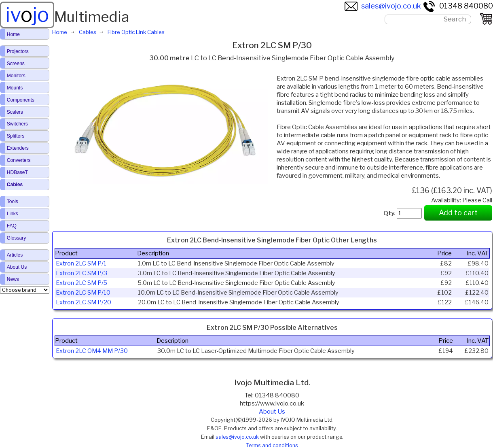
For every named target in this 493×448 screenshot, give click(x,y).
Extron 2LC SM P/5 (81, 283)
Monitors (16, 76)
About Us (272, 412)
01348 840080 (458, 6)
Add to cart (458, 213)
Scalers (15, 112)
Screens (16, 64)
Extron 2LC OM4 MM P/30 (92, 351)
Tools (13, 202)
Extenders (18, 148)
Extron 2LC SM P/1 (81, 263)
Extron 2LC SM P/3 (81, 273)
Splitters (16, 136)
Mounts (15, 88)
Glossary (16, 238)
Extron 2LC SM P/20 (84, 302)
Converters (19, 160)
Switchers (17, 124)
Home (13, 34)
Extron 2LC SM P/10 (83, 293)
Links (13, 214)
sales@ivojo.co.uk (383, 6)
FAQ (12, 226)
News (13, 279)
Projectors (18, 51)
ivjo (27, 15)
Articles (15, 255)
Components (21, 100)
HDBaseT (17, 172)
